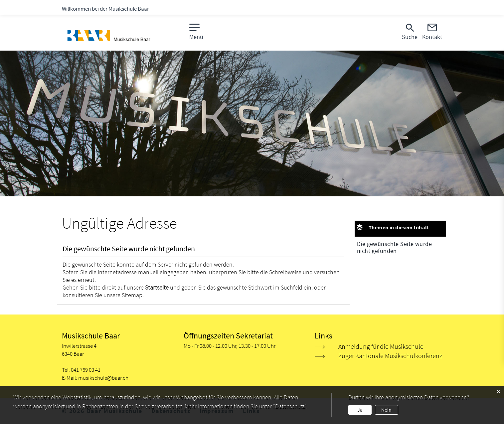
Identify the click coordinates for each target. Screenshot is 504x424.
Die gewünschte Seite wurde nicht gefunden (394, 247)
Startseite (157, 287)
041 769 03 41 (86, 370)
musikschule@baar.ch (103, 378)
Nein (386, 410)
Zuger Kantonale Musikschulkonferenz (390, 356)
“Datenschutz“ (290, 406)
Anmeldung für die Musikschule (381, 346)
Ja (360, 410)
